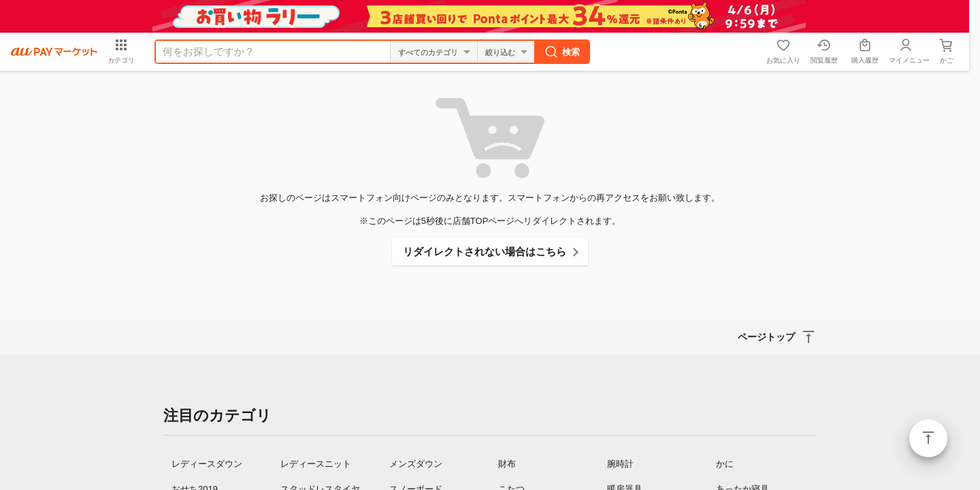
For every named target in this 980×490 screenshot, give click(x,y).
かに (725, 464)
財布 (507, 464)
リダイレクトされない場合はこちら (485, 251)
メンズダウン (416, 464)
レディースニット (316, 464)
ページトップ (928, 438)
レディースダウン (207, 464)
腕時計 (620, 464)
